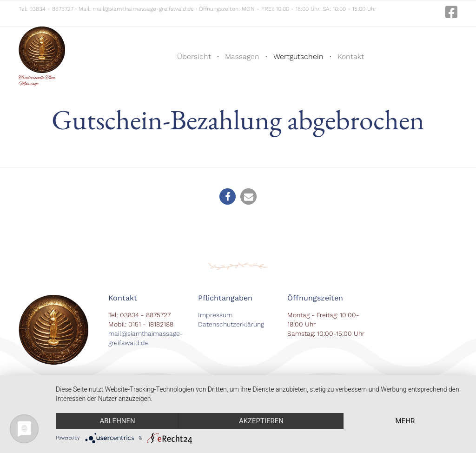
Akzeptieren (261, 421)
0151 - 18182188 (151, 324)
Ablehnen (117, 421)
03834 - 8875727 (51, 9)
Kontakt (351, 57)
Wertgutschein (298, 57)
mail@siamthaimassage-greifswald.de (143, 9)
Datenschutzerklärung (231, 324)
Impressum (215, 315)
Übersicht (194, 57)
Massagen (242, 57)
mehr (405, 421)
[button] (228, 197)
